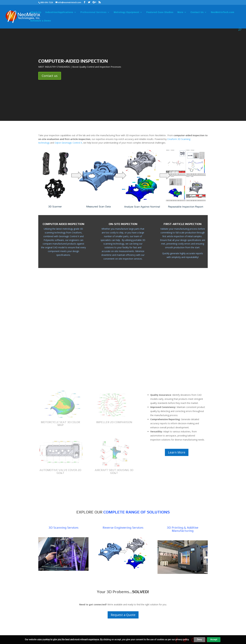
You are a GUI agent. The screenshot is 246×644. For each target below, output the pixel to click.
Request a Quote (123, 615)
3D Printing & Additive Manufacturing (183, 529)
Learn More (177, 452)
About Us (36, 12)
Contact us (50, 76)
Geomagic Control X (69, 236)
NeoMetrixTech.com (223, 12)
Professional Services (94, 12)
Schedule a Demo (41, 21)
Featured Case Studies (160, 12)
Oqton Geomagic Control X (68, 143)
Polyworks (49, 240)
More (180, 12)
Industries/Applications (59, 12)
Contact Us (197, 12)
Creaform (77, 233)
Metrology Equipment (126, 12)
